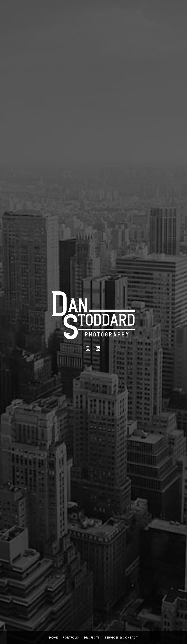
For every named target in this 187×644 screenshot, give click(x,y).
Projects (92, 638)
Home (53, 638)
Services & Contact (121, 638)
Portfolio (71, 638)
